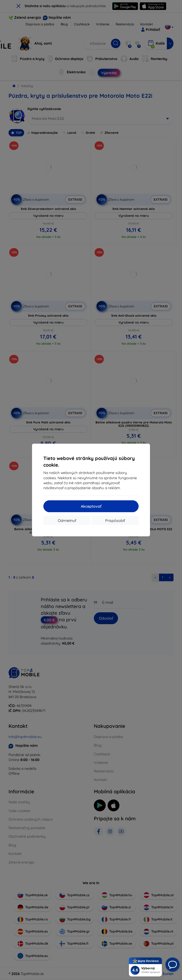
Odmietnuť (67, 520)
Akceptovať (91, 506)
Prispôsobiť (115, 520)
